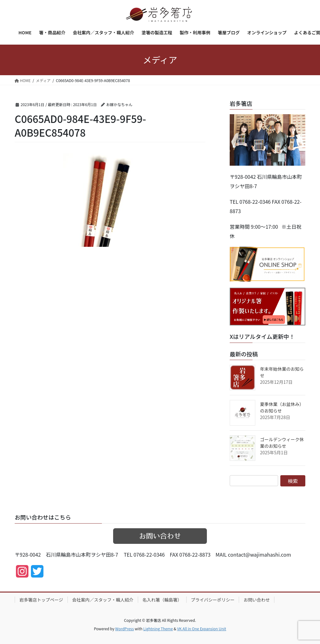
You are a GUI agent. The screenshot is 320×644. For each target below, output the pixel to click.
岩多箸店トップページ (41, 600)
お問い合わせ (257, 600)
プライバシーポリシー (213, 600)
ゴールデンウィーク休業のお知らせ (282, 443)
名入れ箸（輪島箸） (162, 600)
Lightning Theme (158, 629)
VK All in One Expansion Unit (202, 629)
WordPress (125, 629)
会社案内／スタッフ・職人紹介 (103, 600)
